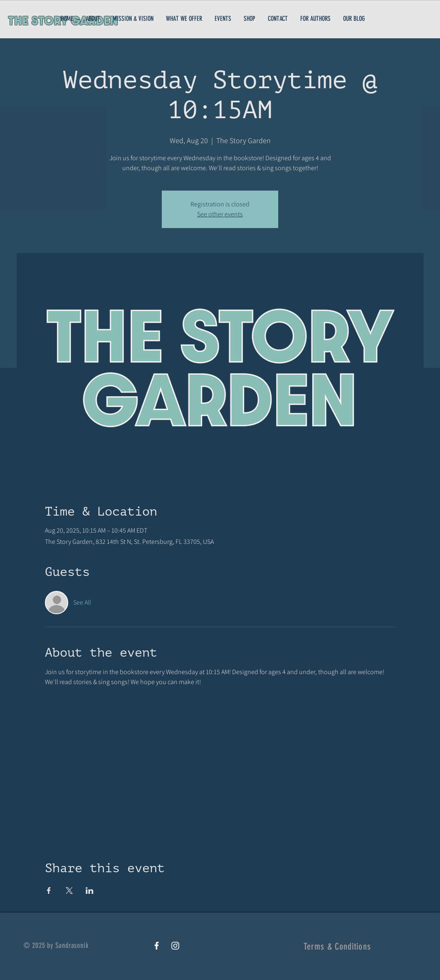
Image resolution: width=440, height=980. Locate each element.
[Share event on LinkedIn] (90, 891)
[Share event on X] (69, 891)
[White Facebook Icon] (157, 946)
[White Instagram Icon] (175, 946)
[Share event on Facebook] (49, 891)
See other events (220, 214)
